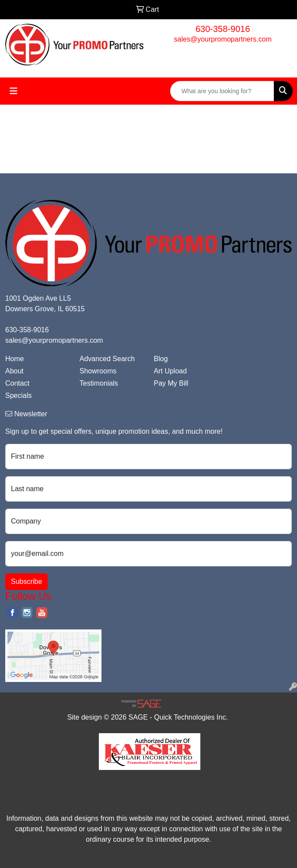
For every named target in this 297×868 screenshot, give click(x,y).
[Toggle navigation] (14, 91)
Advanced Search (107, 359)
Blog (161, 359)
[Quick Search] (222, 91)
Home (15, 359)
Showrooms (98, 371)
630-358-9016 (223, 29)
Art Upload (171, 371)
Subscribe (26, 582)
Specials (18, 395)
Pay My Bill (171, 383)
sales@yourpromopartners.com (223, 39)
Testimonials (99, 383)
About (14, 371)
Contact (17, 383)
